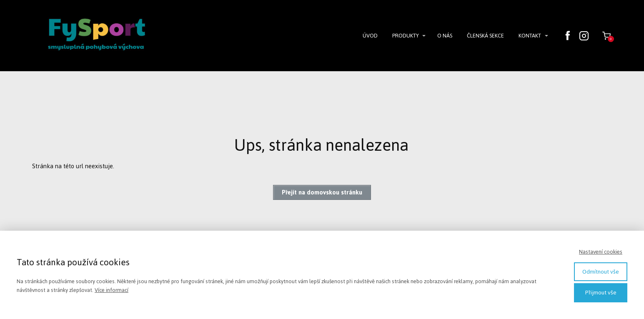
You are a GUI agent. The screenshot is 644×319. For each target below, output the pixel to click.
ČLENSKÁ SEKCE (485, 36)
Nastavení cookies (601, 252)
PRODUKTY (406, 36)
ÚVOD (370, 36)
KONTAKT (530, 36)
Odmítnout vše (601, 272)
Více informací (112, 290)
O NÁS (445, 36)
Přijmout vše (601, 293)
